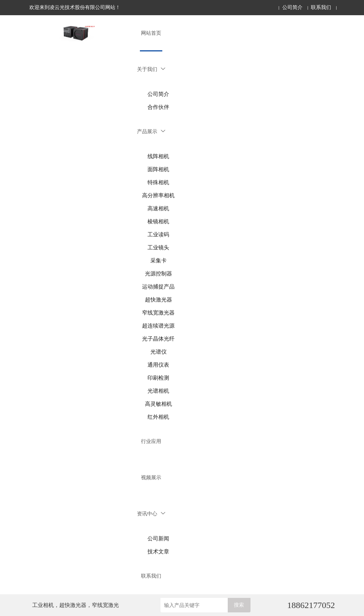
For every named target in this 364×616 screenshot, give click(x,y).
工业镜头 (158, 248)
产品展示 (151, 132)
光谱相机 (158, 391)
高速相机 (158, 208)
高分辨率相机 (158, 195)
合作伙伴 (158, 107)
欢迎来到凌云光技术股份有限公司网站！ (75, 7)
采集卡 (159, 261)
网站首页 (151, 33)
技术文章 (158, 552)
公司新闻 (158, 539)
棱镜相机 (158, 221)
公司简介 (292, 7)
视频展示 (151, 478)
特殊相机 (158, 182)
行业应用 (151, 441)
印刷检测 (158, 378)
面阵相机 (158, 169)
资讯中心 (151, 514)
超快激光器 (159, 300)
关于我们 (151, 69)
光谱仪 (159, 352)
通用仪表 (158, 365)
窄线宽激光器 (158, 313)
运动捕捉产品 (158, 287)
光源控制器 (159, 274)
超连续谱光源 (158, 326)
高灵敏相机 (159, 404)
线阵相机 (158, 156)
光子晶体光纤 (158, 339)
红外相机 (158, 417)
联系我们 (321, 7)
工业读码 (158, 235)
